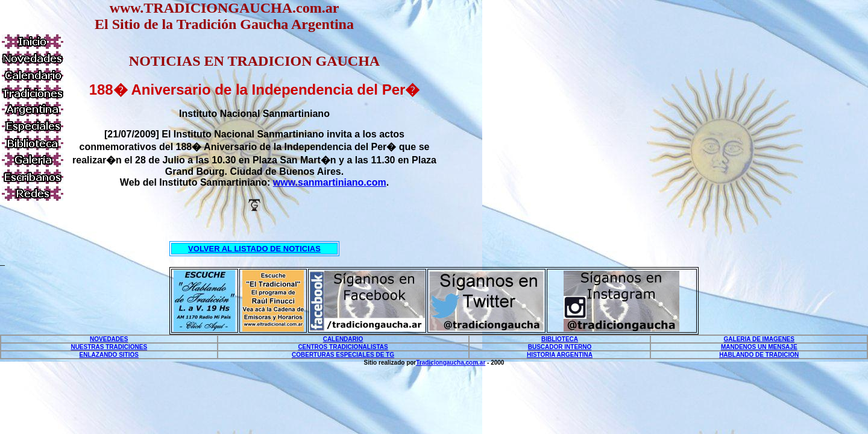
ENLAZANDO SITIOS (109, 355)
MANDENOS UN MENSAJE (759, 347)
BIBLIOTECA (560, 339)
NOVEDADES (109, 339)
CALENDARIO (343, 339)
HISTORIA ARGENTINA (560, 355)
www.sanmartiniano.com (330, 182)
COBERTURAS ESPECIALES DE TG (343, 355)
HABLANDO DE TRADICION (759, 355)
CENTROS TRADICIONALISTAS (343, 347)
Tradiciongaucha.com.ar (451, 363)
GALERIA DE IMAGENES (759, 339)
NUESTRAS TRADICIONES (109, 347)
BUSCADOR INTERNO (560, 347)
